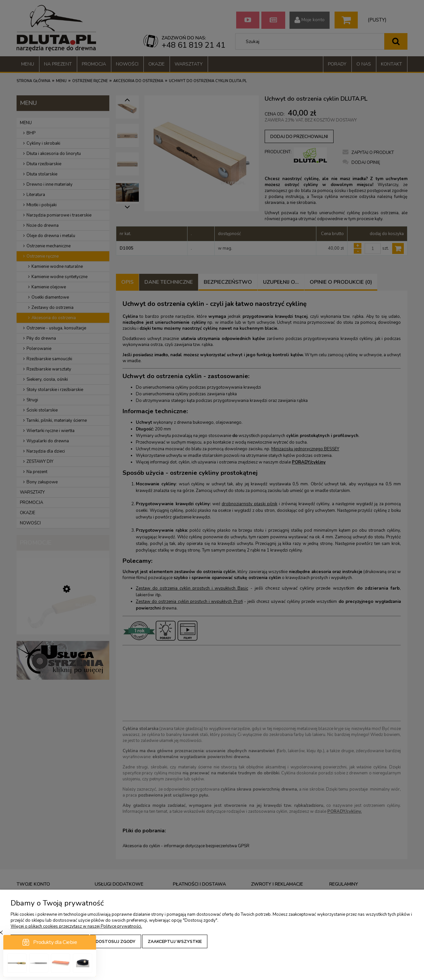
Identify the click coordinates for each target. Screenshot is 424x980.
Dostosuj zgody (116, 941)
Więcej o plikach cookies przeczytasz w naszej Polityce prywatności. (76, 926)
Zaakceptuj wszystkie (175, 941)
